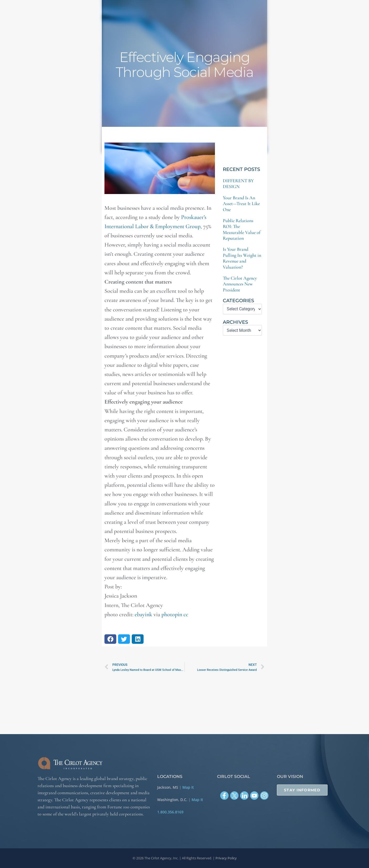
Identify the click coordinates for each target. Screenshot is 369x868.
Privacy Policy (226, 858)
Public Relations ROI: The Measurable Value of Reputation (242, 229)
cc (186, 614)
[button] (110, 639)
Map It (188, 787)
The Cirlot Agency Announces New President (240, 284)
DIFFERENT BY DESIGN (238, 184)
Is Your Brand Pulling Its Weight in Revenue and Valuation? (242, 258)
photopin (172, 614)
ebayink (143, 614)
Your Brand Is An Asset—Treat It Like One (241, 204)
